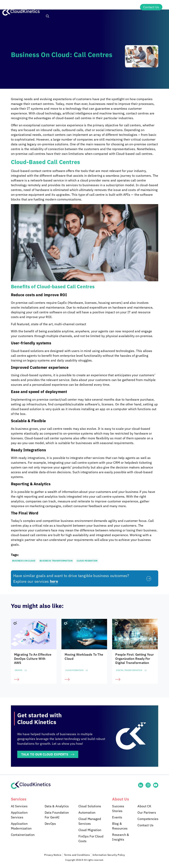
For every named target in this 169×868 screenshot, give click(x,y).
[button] (48, 17)
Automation (87, 812)
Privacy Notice (53, 855)
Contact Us (151, 7)
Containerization (23, 835)
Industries (78, 7)
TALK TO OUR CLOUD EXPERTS (45, 754)
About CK (144, 806)
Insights (102, 7)
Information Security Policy (109, 855)
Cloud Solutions (90, 806)
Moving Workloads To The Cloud (84, 657)
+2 (26, 670)
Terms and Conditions (77, 855)
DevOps (19, 670)
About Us (126, 7)
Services (53, 7)
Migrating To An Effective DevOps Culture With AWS (33, 659)
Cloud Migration (74, 670)
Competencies (148, 819)
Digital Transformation (129, 670)
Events (117, 817)
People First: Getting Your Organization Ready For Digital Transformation (135, 659)
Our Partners (147, 812)
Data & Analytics (57, 806)
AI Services (19, 806)
